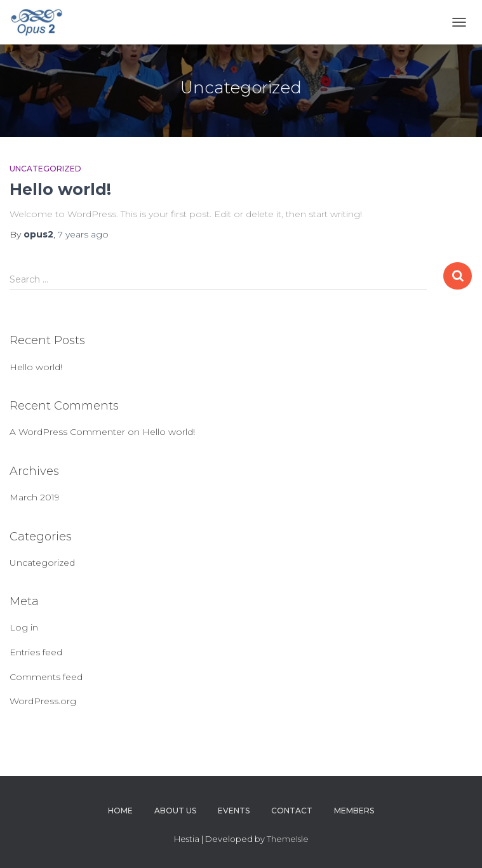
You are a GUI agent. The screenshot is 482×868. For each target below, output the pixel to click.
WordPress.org (43, 701)
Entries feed (36, 652)
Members (354, 811)
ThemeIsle (288, 839)
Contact (292, 811)
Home (120, 811)
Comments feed (46, 677)
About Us (175, 811)
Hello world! (60, 189)
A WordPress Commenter (67, 432)
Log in (24, 627)
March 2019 (35, 497)
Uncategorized (45, 169)
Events (234, 811)
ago (83, 234)
